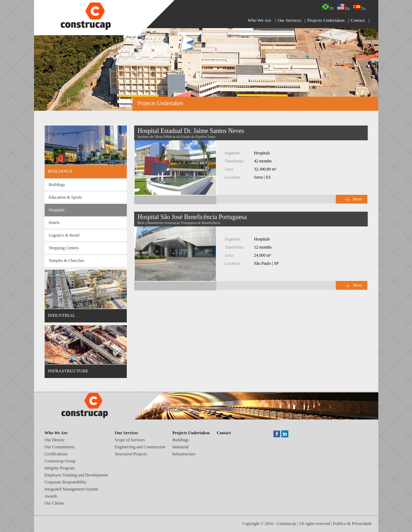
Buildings (57, 185)
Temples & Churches (67, 261)
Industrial (181, 447)
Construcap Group (60, 461)
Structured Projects (131, 454)
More (358, 199)
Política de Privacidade (352, 524)
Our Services (289, 20)
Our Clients (54, 503)
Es (359, 7)
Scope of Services (130, 440)
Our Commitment (60, 447)
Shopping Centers (64, 248)
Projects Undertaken (326, 20)
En (344, 7)
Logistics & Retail (64, 235)
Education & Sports (66, 197)
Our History (55, 440)
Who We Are (259, 20)
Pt (328, 7)
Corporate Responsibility (66, 482)
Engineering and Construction (140, 447)
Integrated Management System (71, 489)
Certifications (56, 454)
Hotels (54, 223)
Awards (51, 496)
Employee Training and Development (76, 475)
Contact (358, 20)
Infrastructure (184, 454)
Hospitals (57, 210)
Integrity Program (60, 468)
